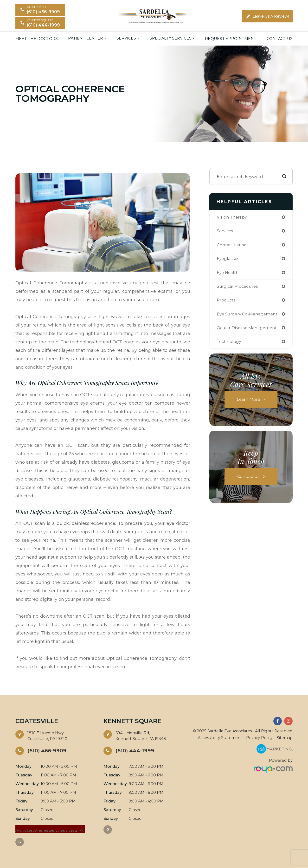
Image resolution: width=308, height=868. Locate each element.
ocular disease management (248, 330)
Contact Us (280, 39)
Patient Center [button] (87, 38)
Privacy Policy (259, 738)
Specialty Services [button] (172, 38)
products (226, 302)
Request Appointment (231, 39)
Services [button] (128, 38)
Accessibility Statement (220, 738)
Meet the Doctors (37, 39)
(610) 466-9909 (48, 751)
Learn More (249, 402)
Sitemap (285, 738)
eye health (228, 274)
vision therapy (233, 217)
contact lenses (233, 245)
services (226, 231)
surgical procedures (238, 288)
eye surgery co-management (249, 316)
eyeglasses (229, 260)
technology (229, 344)
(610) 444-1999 (136, 751)
